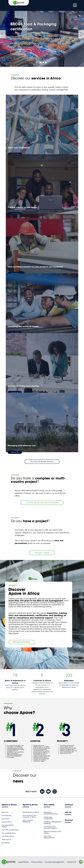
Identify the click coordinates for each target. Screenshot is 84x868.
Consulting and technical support (50, 827)
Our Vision (5, 819)
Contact (69, 805)
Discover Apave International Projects (42, 503)
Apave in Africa (9, 805)
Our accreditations (9, 833)
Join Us (68, 813)
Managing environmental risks (51, 813)
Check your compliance (48, 818)
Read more (21, 52)
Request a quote (42, 553)
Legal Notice (23, 862)
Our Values (6, 843)
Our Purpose (6, 815)
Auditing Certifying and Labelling (52, 823)
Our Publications (8, 836)
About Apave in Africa (31, 812)
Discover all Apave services (42, 462)
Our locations (7, 822)
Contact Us (71, 862)
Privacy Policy (37, 862)
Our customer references (28, 821)
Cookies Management (55, 862)
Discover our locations (22, 642)
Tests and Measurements (49, 837)
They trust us (6, 839)
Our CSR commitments (10, 830)
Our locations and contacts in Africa (30, 816)
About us (5, 812)
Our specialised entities (8, 826)
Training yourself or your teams (52, 832)
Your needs (49, 805)
